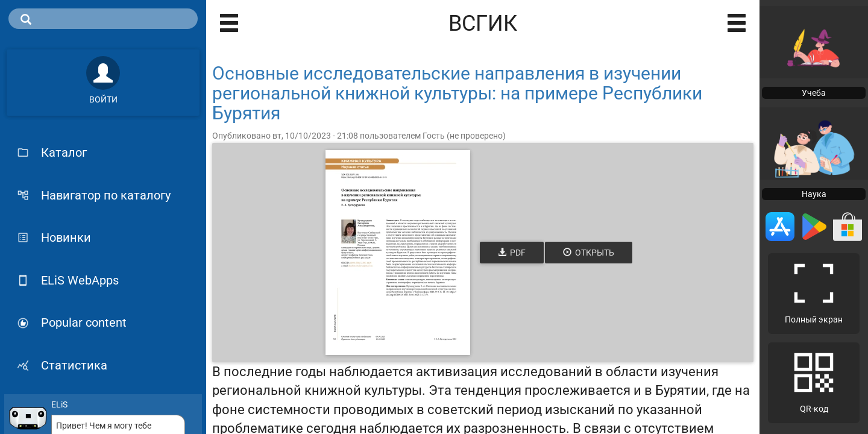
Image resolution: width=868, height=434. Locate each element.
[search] (103, 19)
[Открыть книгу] (398, 253)
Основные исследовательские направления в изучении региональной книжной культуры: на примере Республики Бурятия (457, 93)
